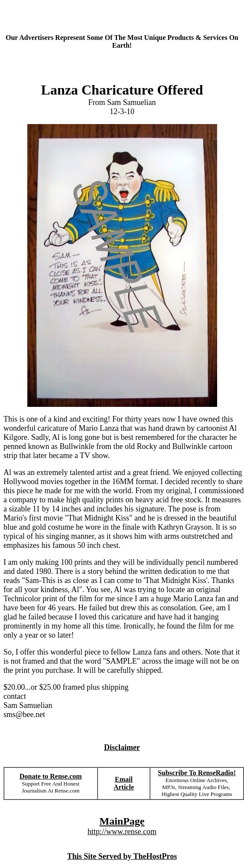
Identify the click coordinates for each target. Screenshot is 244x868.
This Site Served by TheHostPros (122, 856)
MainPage (122, 821)
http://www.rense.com (122, 832)
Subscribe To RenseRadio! (197, 773)
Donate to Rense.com (51, 776)
